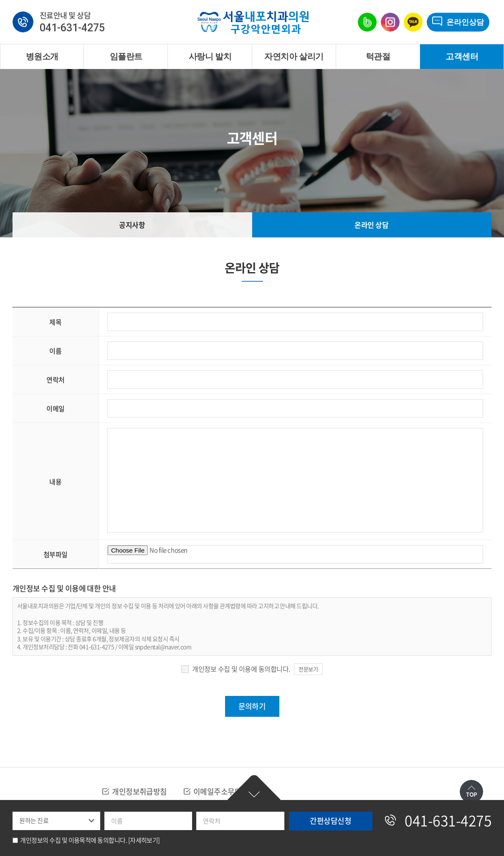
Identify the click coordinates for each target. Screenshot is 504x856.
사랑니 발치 (210, 56)
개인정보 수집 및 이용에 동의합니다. (241, 669)
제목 (55, 322)
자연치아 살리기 (294, 56)
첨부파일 (56, 554)
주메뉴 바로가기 (0, 0)
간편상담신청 (254, 789)
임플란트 (126, 56)
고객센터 (462, 56)
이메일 (56, 408)
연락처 (56, 380)
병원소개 (42, 56)
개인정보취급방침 (139, 791)
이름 (55, 351)
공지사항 (132, 225)
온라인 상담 (371, 225)
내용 (55, 481)
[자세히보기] (144, 840)
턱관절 (378, 56)
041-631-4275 (72, 28)
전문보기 (308, 669)
